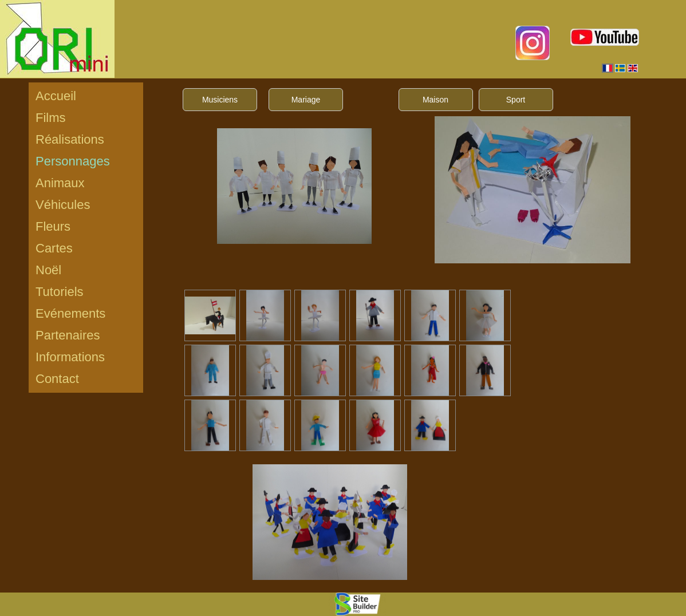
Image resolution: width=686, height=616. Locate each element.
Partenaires (68, 335)
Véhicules (63, 205)
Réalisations (70, 139)
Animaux (60, 183)
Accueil (56, 96)
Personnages (73, 161)
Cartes (54, 248)
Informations (70, 357)
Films (51, 118)
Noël (48, 270)
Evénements (70, 313)
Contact (57, 379)
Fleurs (53, 226)
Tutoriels (60, 292)
